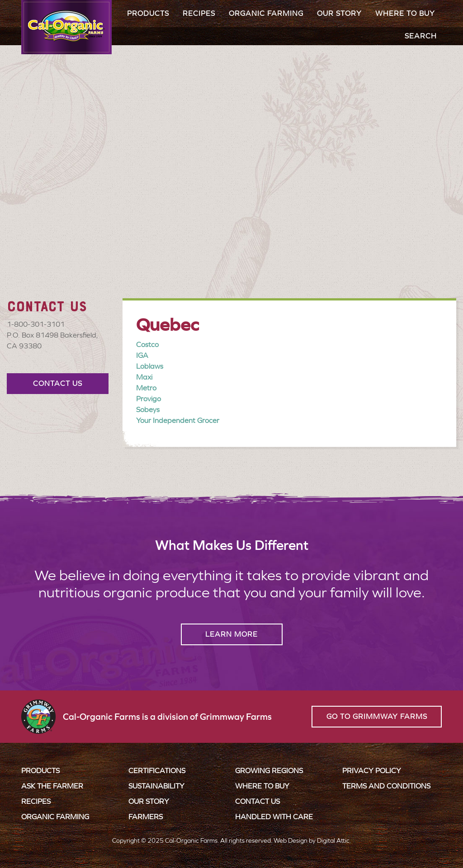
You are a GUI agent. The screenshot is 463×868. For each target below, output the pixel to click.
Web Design (291, 841)
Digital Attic (333, 841)
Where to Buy (405, 13)
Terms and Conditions (386, 786)
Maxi (144, 377)
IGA (142, 355)
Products (148, 13)
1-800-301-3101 (36, 324)
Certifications (157, 771)
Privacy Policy (372, 771)
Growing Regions (269, 771)
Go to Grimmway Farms (377, 716)
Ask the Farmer (52, 786)
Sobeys (148, 410)
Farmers (146, 817)
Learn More (231, 634)
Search (421, 36)
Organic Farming (266, 13)
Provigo (149, 399)
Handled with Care (274, 817)
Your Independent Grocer (178, 420)
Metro (146, 388)
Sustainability (156, 786)
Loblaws (150, 366)
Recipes (199, 13)
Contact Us (257, 801)
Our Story (339, 13)
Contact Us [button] (58, 383)
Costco (147, 345)
